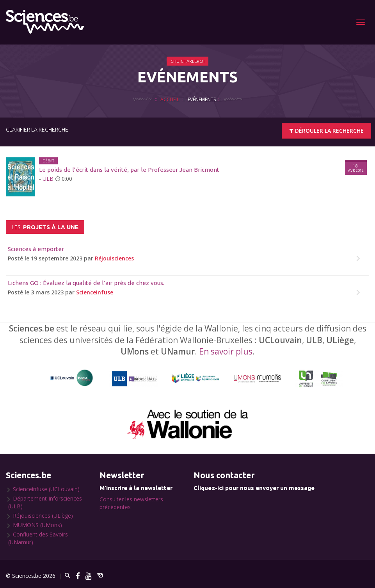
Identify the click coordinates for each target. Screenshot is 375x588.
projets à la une (45, 227)
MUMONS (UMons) (37, 525)
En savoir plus (226, 351)
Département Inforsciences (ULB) (45, 502)
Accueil (170, 99)
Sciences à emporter (36, 249)
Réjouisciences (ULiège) (43, 516)
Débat (48, 161)
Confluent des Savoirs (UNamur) (38, 538)
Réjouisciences (114, 258)
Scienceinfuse (95, 292)
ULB (48, 179)
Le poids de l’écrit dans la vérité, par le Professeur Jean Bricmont (129, 170)
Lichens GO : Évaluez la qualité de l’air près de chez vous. (86, 283)
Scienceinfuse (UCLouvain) (46, 489)
